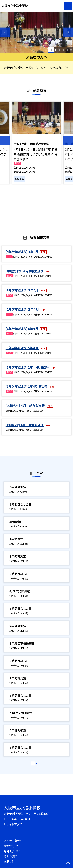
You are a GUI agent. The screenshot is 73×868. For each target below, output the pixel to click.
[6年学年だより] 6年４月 (22, 333)
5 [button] (71, 50)
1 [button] (56, 50)
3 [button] (63, 50)
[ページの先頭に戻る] (68, 863)
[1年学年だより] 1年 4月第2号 (28, 371)
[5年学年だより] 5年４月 (22, 352)
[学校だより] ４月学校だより (25, 275)
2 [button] (59, 50)
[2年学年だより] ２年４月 (23, 314)
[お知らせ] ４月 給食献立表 (26, 410)
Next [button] (68, 32)
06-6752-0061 (20, 819)
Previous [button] (5, 32)
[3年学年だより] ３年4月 (22, 294)
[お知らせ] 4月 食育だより (25, 429)
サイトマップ (14, 824)
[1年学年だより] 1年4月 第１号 (27, 390)
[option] (36, 32)
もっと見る (35, 211)
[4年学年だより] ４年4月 (22, 256)
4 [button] (67, 50)
